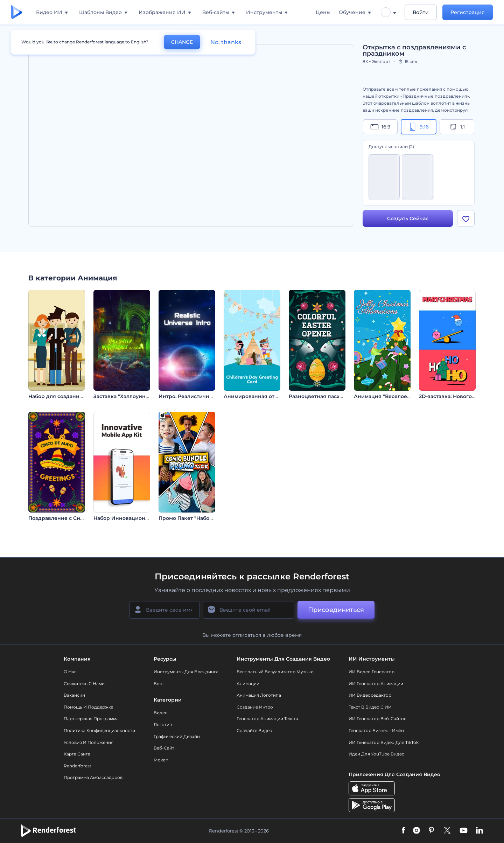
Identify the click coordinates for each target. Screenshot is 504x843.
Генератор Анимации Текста (267, 719)
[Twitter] (447, 831)
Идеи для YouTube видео (377, 754)
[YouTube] (464, 831)
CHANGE (182, 42)
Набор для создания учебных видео (76, 396)
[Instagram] (416, 831)
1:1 (457, 127)
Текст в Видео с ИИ (370, 707)
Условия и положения (89, 742)
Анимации (248, 684)
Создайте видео (254, 730)
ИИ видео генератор (372, 672)
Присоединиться (336, 610)
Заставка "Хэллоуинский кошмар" (138, 396)
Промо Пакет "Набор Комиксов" (201, 518)
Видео (161, 713)
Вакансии (74, 695)
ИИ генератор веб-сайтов (377, 719)
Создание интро (255, 707)
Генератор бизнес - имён (376, 730)
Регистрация (468, 12)
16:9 (380, 127)
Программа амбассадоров (93, 777)
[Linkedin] (479, 831)
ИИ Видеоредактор (370, 695)
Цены (323, 12)
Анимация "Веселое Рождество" (397, 396)
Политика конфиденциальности (99, 730)
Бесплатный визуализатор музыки (275, 672)
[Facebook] (403, 831)
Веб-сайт (164, 748)
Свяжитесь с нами (84, 684)
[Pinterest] (431, 831)
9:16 (419, 127)
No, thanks (226, 42)
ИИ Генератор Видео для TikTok (384, 742)
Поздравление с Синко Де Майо (71, 518)
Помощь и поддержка (89, 707)
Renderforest (78, 766)
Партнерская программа (91, 719)
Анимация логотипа (259, 695)
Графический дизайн (177, 736)
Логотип (163, 724)
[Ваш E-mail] (248, 610)
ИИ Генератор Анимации (376, 684)
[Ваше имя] (164, 610)
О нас (70, 672)
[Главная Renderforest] (17, 12)
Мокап (161, 760)
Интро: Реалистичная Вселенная (202, 396)
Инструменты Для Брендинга (186, 672)
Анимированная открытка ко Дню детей (278, 396)
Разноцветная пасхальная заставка (335, 396)
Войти (421, 12)
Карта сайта (77, 754)
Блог (159, 684)
